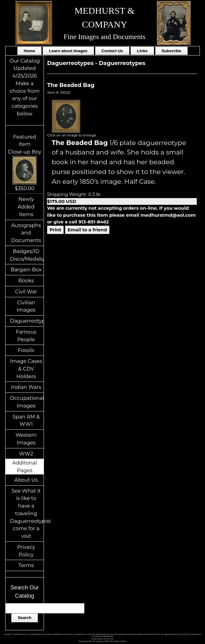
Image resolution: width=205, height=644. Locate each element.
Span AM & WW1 (26, 420)
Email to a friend (87, 230)
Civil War (26, 291)
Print (55, 230)
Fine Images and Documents (105, 37)
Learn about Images (68, 51)
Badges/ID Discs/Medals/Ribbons (27, 255)
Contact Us (112, 51)
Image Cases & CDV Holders (26, 369)
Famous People (26, 336)
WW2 (26, 454)
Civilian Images (26, 306)
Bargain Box (26, 270)
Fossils (26, 350)
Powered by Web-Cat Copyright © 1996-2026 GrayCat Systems (103, 641)
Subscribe (171, 51)
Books (26, 280)
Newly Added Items (26, 207)
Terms (26, 565)
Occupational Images (27, 402)
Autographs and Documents (26, 233)
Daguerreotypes (27, 321)
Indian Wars (26, 387)
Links (142, 51)
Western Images (26, 439)
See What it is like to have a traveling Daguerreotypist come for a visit (27, 514)
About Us (26, 480)
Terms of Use (108, 639)
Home (29, 51)
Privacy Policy (26, 551)
